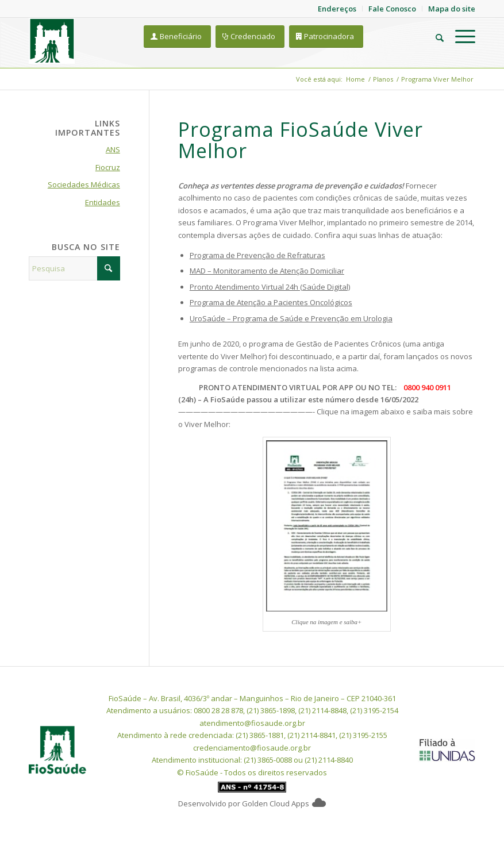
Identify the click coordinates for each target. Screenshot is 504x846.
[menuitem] (434, 36)
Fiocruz (108, 167)
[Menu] (459, 36)
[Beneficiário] (177, 36)
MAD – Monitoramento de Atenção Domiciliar (267, 271)
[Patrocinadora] (326, 36)
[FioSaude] (52, 41)
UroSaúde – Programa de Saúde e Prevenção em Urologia (291, 318)
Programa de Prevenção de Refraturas (257, 255)
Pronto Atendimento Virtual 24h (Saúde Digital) (270, 287)
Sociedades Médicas (84, 184)
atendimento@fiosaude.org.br (252, 723)
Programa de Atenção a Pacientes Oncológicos (271, 302)
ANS (113, 149)
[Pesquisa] (434, 36)
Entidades (103, 202)
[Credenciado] (250, 36)
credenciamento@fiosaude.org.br (252, 748)
